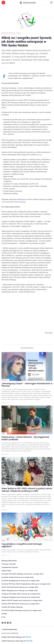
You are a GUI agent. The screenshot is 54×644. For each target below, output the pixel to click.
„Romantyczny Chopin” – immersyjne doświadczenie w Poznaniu (27, 387)
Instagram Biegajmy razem (21, 597)
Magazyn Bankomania (9, 561)
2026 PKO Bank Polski (10, 630)
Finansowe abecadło (9, 564)
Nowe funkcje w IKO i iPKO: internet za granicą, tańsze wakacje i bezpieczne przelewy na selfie (27, 492)
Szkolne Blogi (6, 571)
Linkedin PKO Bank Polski (20, 604)
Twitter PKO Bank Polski (20, 587)
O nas (4, 617)
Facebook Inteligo (18, 577)
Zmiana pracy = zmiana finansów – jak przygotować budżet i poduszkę (25, 440)
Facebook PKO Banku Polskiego (22, 574)
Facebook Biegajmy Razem (21, 581)
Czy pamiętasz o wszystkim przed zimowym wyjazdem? (22, 547)
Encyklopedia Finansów (10, 567)
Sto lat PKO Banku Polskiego (22, 610)
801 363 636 (28, 641)
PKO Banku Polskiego (18, 204)
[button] (3, 3)
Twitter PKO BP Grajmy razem (22, 600)
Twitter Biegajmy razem (20, 591)
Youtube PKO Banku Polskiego (12, 607)
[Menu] (51, 3)
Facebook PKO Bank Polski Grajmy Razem (26, 584)
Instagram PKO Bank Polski (21, 594)
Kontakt (4, 614)
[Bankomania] (28, 3)
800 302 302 (27, 637)
